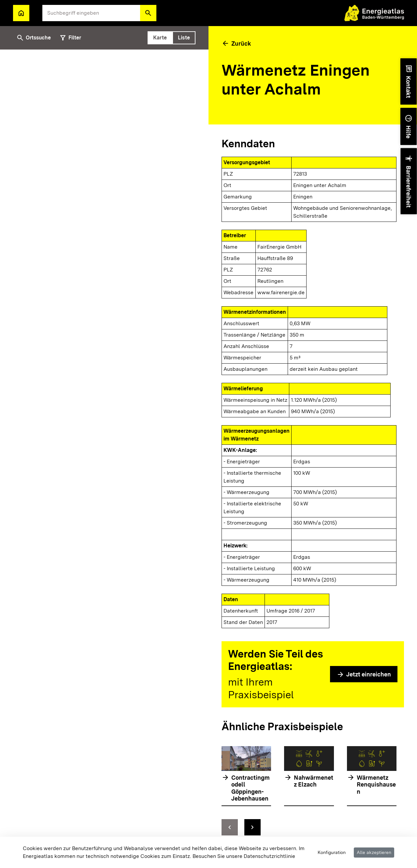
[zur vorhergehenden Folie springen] (230, 827)
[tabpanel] (104, 452)
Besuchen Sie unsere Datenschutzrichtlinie (244, 856)
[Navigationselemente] (309, 827)
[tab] (160, 38)
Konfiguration (332, 852)
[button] (148, 13)
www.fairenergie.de (281, 292)
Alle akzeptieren (374, 852)
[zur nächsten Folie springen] (252, 827)
